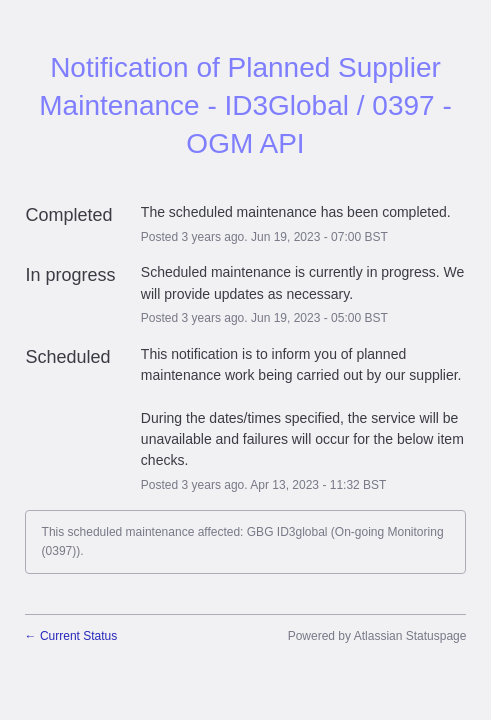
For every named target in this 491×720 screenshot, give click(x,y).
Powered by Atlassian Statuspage (377, 636)
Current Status (71, 636)
